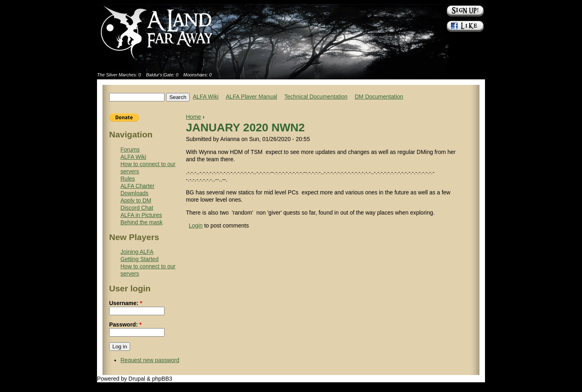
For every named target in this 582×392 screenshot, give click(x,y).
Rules (128, 179)
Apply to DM (136, 200)
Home (193, 117)
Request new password (150, 360)
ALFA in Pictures (141, 215)
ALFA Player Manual (252, 97)
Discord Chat (137, 208)
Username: (126, 303)
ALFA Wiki (206, 97)
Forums (130, 150)
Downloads (134, 193)
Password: (125, 325)
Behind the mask (141, 222)
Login (196, 226)
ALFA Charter (137, 186)
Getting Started (139, 259)
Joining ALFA (137, 252)
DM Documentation (379, 97)
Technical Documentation (316, 97)
